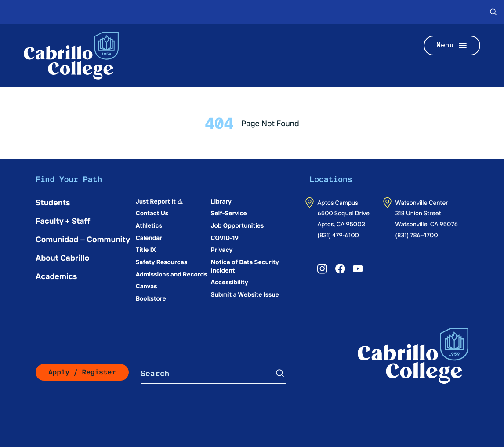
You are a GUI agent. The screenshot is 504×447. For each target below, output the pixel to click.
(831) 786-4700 (416, 235)
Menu (452, 45)
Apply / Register (82, 372)
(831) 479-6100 (338, 235)
